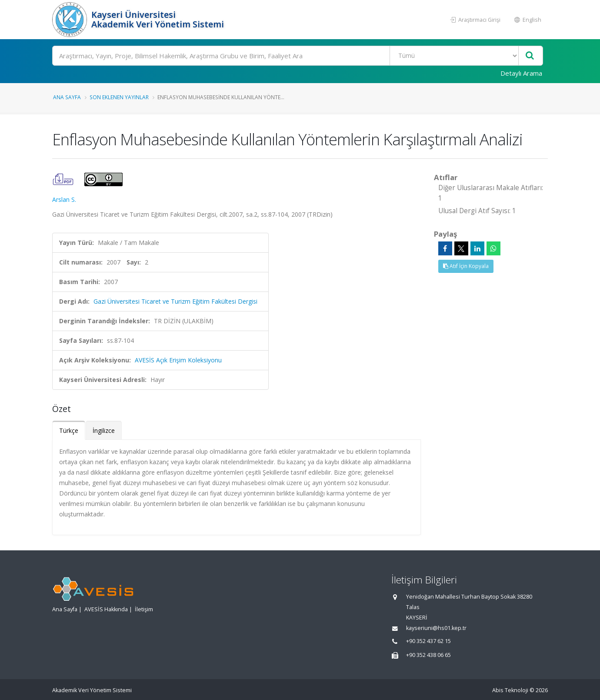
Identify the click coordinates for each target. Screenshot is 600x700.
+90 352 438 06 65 (428, 655)
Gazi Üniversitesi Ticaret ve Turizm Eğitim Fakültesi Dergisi (175, 301)
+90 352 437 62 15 (428, 641)
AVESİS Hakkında (106, 609)
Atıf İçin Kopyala (466, 266)
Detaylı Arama (521, 73)
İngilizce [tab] (104, 430)
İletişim (144, 609)
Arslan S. (64, 199)
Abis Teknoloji (510, 690)
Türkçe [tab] (69, 430)
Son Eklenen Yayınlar (119, 97)
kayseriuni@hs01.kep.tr (436, 628)
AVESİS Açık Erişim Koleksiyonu (178, 360)
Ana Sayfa (67, 97)
